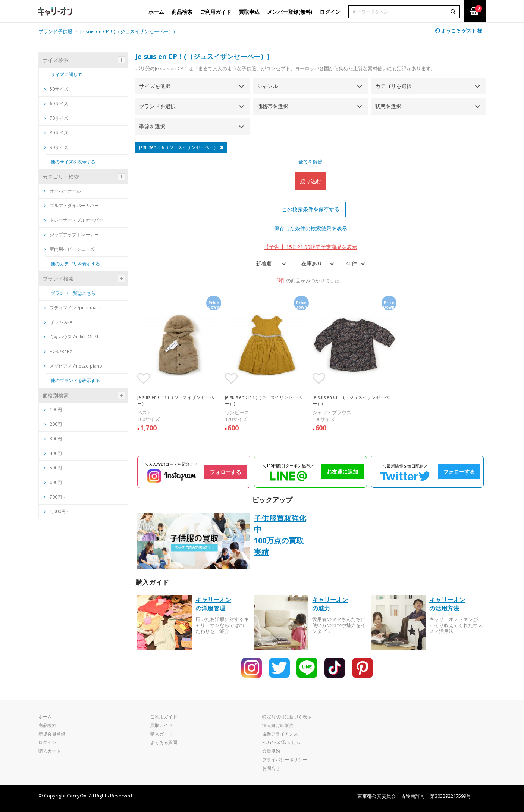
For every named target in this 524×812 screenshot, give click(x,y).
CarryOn (77, 796)
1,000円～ (60, 511)
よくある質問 (164, 742)
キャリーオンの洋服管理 (213, 604)
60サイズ (56, 104)
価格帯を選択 (273, 106)
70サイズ (56, 118)
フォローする (226, 472)
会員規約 (271, 751)
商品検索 (47, 725)
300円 (56, 439)
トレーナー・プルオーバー (74, 220)
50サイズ (56, 89)
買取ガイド (161, 725)
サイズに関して (66, 74)
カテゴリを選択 (393, 86)
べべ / (58, 351)
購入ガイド (161, 734)
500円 (56, 468)
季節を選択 (152, 126)
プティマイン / (72, 308)
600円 (56, 482)
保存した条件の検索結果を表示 (311, 228)
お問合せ (271, 768)
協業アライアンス (280, 734)
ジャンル (267, 86)
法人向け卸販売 (278, 725)
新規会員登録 (52, 734)
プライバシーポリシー (285, 760)
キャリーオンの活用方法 (447, 604)
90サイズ (56, 147)
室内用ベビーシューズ (69, 249)
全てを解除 (310, 162)
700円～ (58, 497)
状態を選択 (388, 106)
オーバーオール (62, 191)
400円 (56, 453)
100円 (56, 410)
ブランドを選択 (157, 106)
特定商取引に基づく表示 (287, 717)
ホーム (45, 717)
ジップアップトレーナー (71, 235)
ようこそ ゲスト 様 (459, 31)
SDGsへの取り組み (281, 742)
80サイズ (56, 133)
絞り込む (311, 181)
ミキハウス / (72, 337)
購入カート (50, 751)
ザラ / (58, 322)
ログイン (47, 742)
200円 (56, 424)
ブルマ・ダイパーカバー (71, 205)
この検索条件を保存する (311, 209)
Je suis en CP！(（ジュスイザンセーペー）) (127, 31)
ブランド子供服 (55, 31)
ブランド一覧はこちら (73, 293)
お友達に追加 (342, 471)
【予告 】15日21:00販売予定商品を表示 (310, 247)
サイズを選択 (155, 86)
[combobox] (269, 263)
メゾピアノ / (73, 366)
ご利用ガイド (164, 717)
